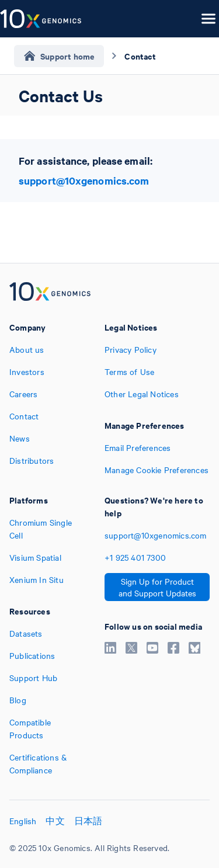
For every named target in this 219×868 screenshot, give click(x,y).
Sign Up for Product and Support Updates (157, 587)
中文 (55, 821)
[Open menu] (208, 19)
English (23, 821)
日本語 (88, 821)
